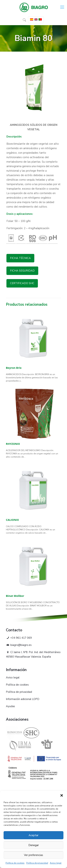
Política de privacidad (37, 863)
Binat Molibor (15, 596)
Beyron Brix (14, 368)
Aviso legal (56, 863)
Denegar (34, 845)
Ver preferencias (33, 855)
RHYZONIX (13, 444)
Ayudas (10, 706)
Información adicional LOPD (23, 699)
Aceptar (33, 835)
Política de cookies (15, 863)
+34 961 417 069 (19, 638)
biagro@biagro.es (19, 645)
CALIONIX (12, 520)
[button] (62, 795)
